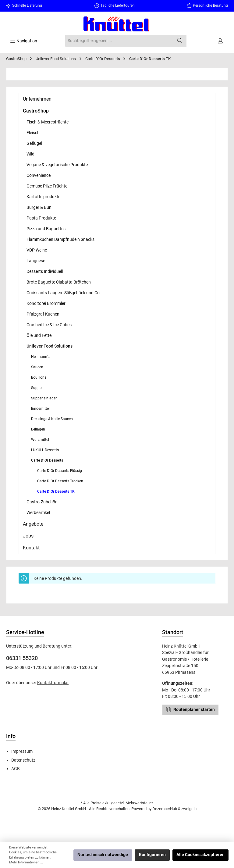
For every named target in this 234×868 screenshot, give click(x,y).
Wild (30, 154)
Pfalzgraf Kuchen (43, 314)
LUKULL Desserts (45, 450)
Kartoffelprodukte (43, 197)
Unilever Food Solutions (50, 346)
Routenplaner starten (190, 709)
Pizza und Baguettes (46, 229)
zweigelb (189, 809)
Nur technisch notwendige (103, 855)
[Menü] (24, 41)
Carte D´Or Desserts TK (56, 491)
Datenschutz (23, 760)
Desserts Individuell (45, 271)
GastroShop (36, 111)
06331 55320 (22, 658)
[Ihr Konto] (221, 41)
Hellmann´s (41, 357)
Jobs (28, 536)
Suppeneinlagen (44, 398)
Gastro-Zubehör (42, 502)
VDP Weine (37, 250)
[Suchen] (180, 41)
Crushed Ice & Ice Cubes (49, 325)
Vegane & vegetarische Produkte (57, 165)
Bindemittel (40, 409)
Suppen (37, 388)
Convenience (39, 175)
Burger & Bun (39, 207)
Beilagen (38, 429)
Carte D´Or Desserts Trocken (60, 481)
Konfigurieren (152, 855)
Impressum (22, 751)
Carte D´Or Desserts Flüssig (60, 471)
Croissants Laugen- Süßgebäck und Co (63, 293)
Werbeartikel (38, 513)
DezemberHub (165, 809)
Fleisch (33, 133)
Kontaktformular (53, 683)
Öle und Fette (39, 335)
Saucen (37, 367)
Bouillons (39, 377)
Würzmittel (40, 440)
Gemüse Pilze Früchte (47, 186)
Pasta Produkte (41, 218)
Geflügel (34, 143)
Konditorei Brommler (46, 303)
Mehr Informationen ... (26, 862)
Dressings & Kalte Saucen (52, 419)
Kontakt (31, 548)
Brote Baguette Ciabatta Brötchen (59, 282)
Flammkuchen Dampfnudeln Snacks (60, 239)
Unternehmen (37, 99)
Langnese (36, 261)
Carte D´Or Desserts (47, 460)
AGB (16, 769)
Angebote (33, 524)
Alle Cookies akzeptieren (200, 855)
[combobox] (119, 41)
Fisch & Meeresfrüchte (48, 122)
